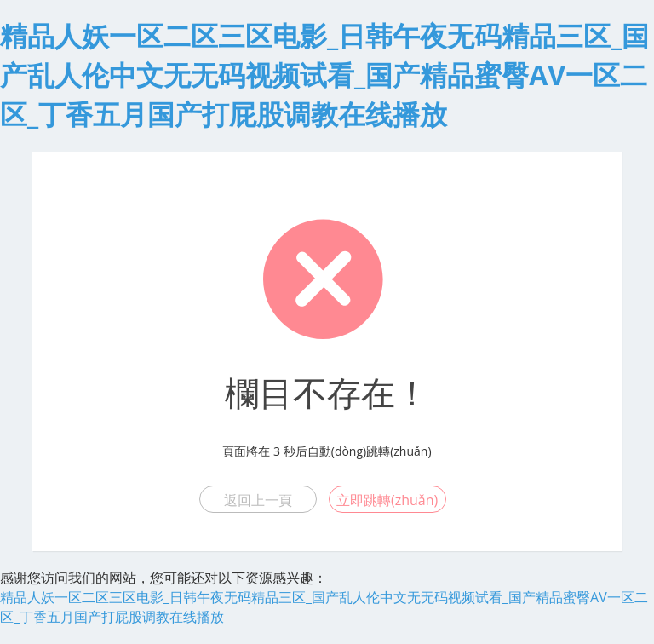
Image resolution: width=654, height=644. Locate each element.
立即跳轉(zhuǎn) (387, 500)
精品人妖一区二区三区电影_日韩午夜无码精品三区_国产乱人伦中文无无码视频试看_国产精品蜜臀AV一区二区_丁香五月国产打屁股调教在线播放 (324, 75)
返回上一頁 (258, 500)
